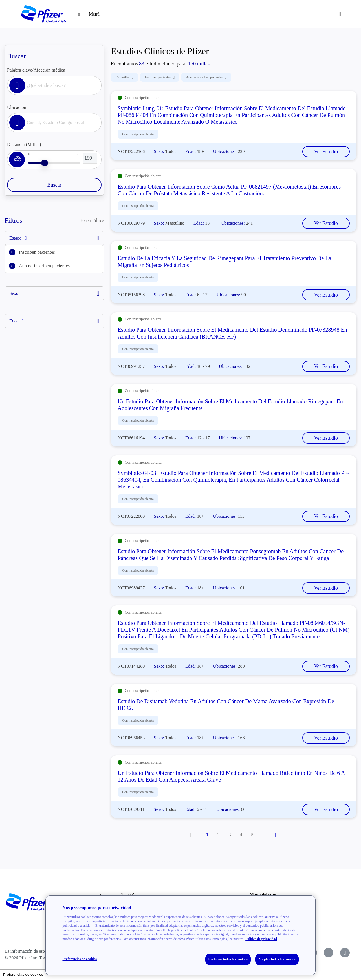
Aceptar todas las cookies (277, 959)
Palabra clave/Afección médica (36, 70)
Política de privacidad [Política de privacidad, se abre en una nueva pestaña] (261, 939)
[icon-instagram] (345, 953)
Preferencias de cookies (23, 975)
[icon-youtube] (329, 953)
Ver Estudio (326, 152)
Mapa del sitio (263, 894)
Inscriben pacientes (37, 252)
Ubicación (17, 107)
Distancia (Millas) (24, 144)
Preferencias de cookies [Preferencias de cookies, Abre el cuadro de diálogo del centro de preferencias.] (80, 959)
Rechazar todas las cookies (228, 959)
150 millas (124, 77)
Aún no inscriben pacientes (44, 266)
